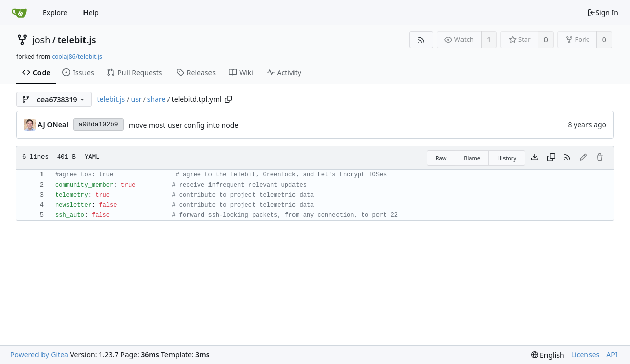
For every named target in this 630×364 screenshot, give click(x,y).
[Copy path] (228, 99)
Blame (472, 158)
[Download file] (535, 158)
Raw (441, 158)
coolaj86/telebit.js (77, 56)
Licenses (585, 355)
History (507, 158)
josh (41, 40)
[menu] (548, 355)
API (612, 355)
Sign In (603, 12)
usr (136, 99)
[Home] (19, 13)
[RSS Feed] (421, 40)
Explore (55, 12)
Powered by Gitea (39, 355)
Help (91, 12)
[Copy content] (551, 158)
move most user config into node (183, 125)
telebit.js (76, 40)
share (157, 99)
